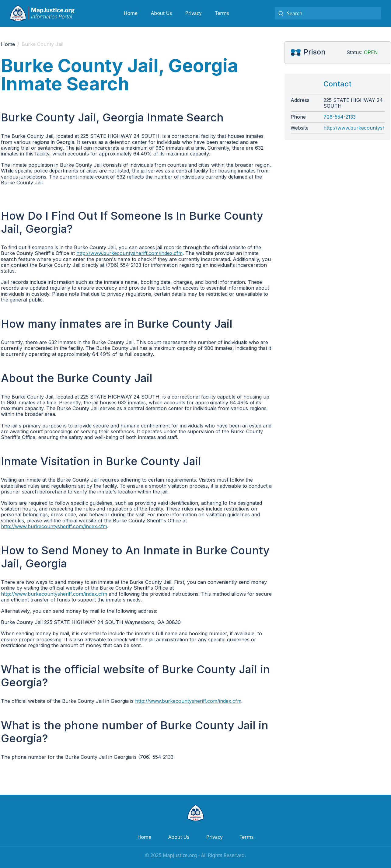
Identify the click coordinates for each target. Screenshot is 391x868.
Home (131, 13)
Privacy (193, 13)
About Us (161, 13)
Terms (222, 13)
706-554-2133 (340, 117)
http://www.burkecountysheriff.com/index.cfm (129, 253)
